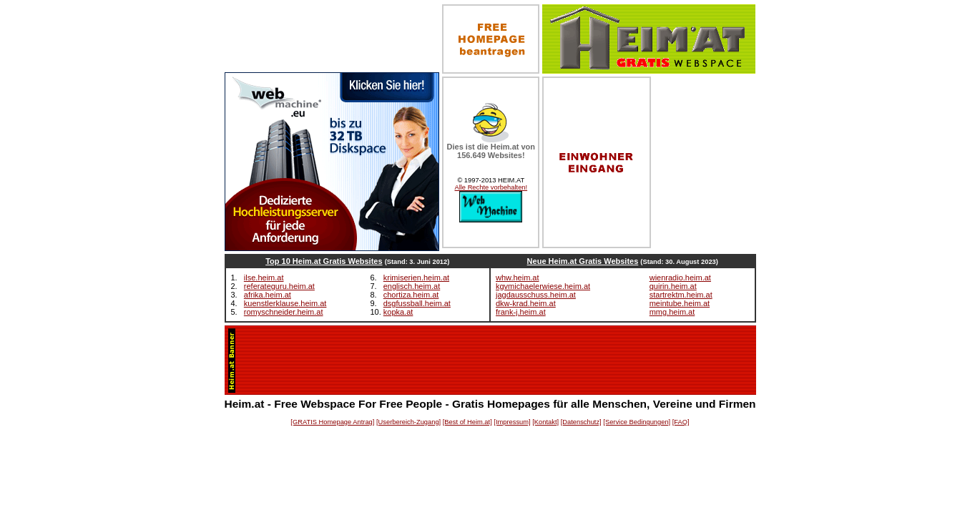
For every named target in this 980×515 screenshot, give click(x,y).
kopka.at (398, 312)
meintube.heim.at (680, 303)
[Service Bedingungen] (637, 422)
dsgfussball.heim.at (417, 303)
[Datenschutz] (581, 422)
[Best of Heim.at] (467, 422)
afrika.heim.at (268, 295)
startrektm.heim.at (681, 295)
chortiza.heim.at (411, 295)
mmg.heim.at (672, 312)
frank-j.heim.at (521, 312)
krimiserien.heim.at (416, 278)
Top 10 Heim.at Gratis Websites (324, 261)
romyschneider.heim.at (284, 312)
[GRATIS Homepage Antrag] (332, 422)
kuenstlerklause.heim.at (285, 303)
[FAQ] (681, 422)
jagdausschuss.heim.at (536, 295)
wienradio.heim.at (680, 278)
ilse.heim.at (264, 278)
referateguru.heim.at (279, 286)
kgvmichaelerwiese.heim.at (543, 286)
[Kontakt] (545, 422)
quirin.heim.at (673, 286)
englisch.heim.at (412, 286)
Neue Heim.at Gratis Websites (583, 261)
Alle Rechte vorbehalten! (491, 187)
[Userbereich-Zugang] (408, 422)
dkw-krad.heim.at (526, 303)
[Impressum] (512, 422)
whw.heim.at (518, 278)
